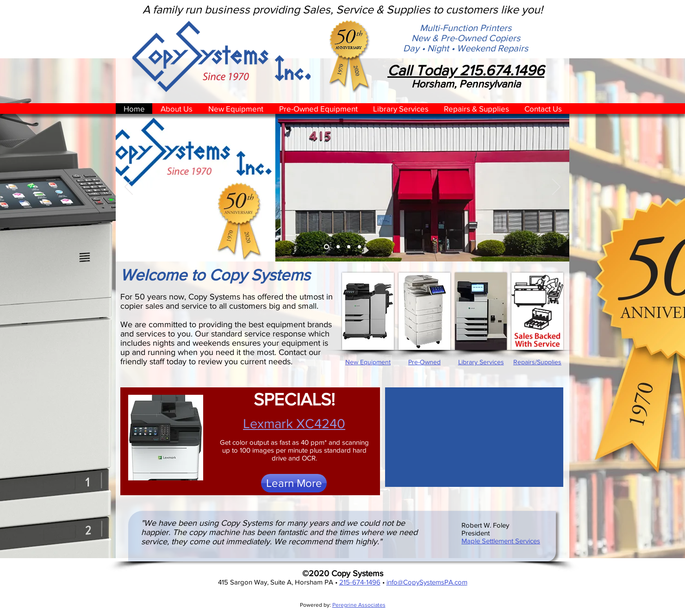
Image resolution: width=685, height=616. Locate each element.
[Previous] (129, 187)
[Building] (327, 247)
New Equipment (368, 362)
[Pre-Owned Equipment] (349, 247)
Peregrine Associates (359, 605)
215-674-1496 (360, 582)
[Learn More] (294, 483)
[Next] (556, 187)
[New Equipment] (338, 247)
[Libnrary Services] (359, 247)
